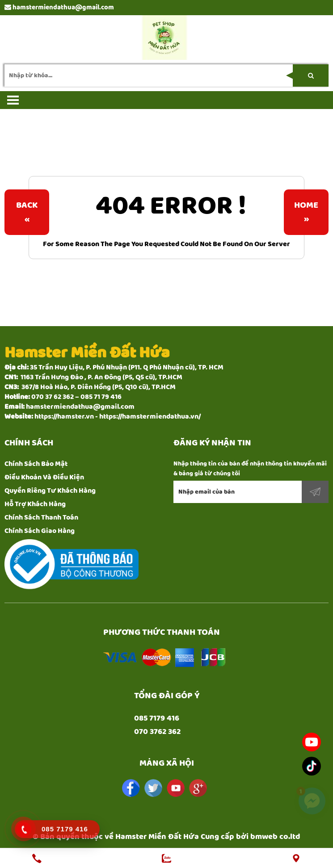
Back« (27, 212)
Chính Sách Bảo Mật (36, 464)
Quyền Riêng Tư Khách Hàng (50, 491)
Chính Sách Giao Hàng (40, 531)
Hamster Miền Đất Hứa (157, 837)
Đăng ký (315, 492)
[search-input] (166, 75)
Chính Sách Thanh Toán (41, 518)
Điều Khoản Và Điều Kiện (44, 477)
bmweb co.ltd (275, 837)
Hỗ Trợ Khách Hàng (35, 504)
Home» (306, 212)
